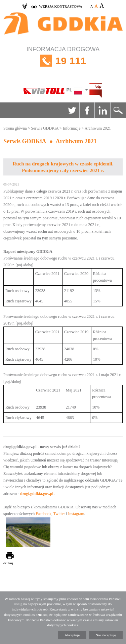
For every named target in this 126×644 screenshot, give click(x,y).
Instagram (76, 514)
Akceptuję (72, 635)
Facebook (87, 110)
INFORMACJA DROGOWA (63, 61)
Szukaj (118, 110)
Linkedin (102, 110)
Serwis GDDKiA (45, 128)
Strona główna (15, 128)
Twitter (72, 110)
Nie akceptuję (106, 635)
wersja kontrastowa (61, 6)
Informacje (72, 128)
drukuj (8, 563)
